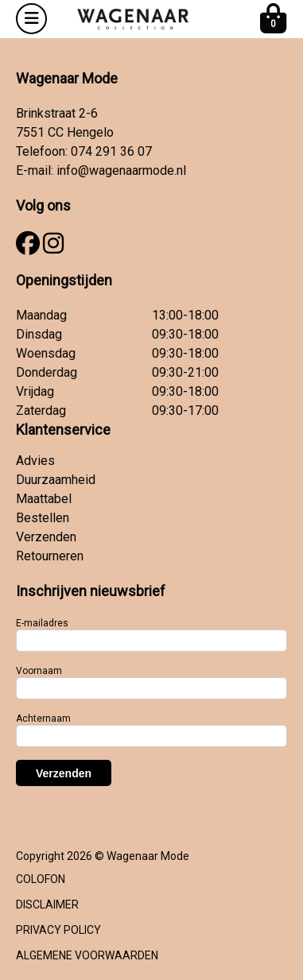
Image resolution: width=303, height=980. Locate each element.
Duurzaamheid (56, 480)
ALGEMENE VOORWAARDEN (87, 955)
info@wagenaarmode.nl (121, 170)
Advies (35, 461)
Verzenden (46, 537)
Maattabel (44, 499)
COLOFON (41, 879)
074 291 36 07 (111, 151)
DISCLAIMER (47, 904)
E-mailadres (42, 623)
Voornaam (39, 671)
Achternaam (43, 719)
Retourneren (50, 556)
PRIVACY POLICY (58, 930)
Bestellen (43, 518)
